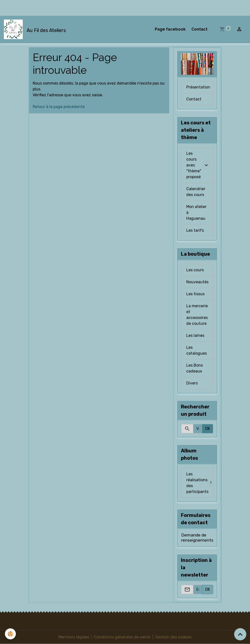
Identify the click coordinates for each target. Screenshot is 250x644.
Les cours (195, 270)
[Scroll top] (240, 634)
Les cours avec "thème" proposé (194, 165)
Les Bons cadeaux (195, 368)
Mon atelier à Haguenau (196, 213)
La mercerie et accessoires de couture (197, 315)
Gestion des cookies (173, 637)
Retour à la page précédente (59, 107)
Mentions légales (74, 637)
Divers (192, 383)
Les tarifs (195, 230)
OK (208, 429)
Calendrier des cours (196, 192)
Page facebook (170, 29)
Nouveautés (197, 282)
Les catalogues (197, 350)
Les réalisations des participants (200, 483)
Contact (199, 29)
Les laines (195, 335)
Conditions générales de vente (122, 637)
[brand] (36, 29)
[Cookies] (10, 634)
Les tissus (195, 294)
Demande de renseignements (197, 538)
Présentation (198, 87)
